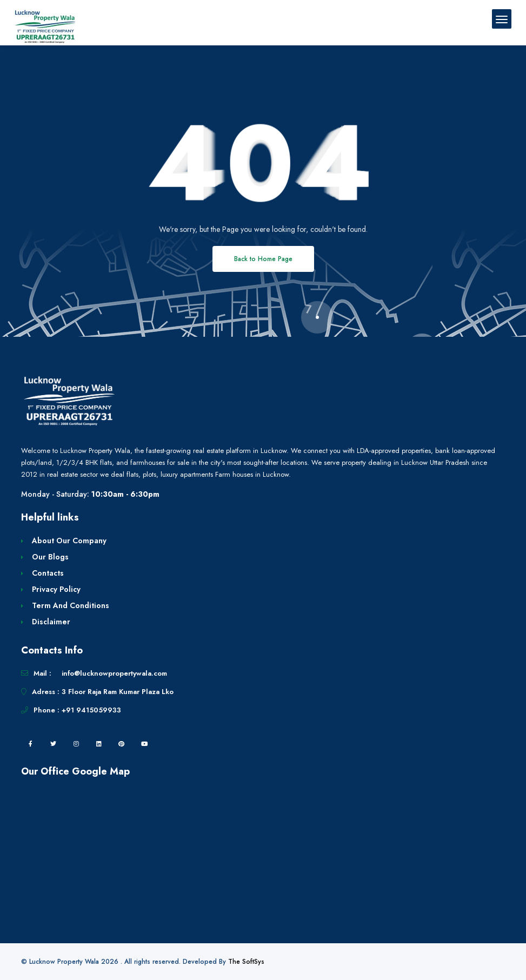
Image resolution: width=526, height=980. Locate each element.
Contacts (48, 573)
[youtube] (144, 744)
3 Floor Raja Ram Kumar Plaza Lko (118, 692)
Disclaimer (51, 622)
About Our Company (69, 541)
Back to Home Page (263, 259)
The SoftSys (246, 962)
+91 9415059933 (91, 710)
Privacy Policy (56, 589)
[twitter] (54, 744)
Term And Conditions (71, 605)
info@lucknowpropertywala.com (114, 673)
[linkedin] (99, 744)
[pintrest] (122, 744)
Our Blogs (50, 557)
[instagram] (76, 744)
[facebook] (31, 744)
